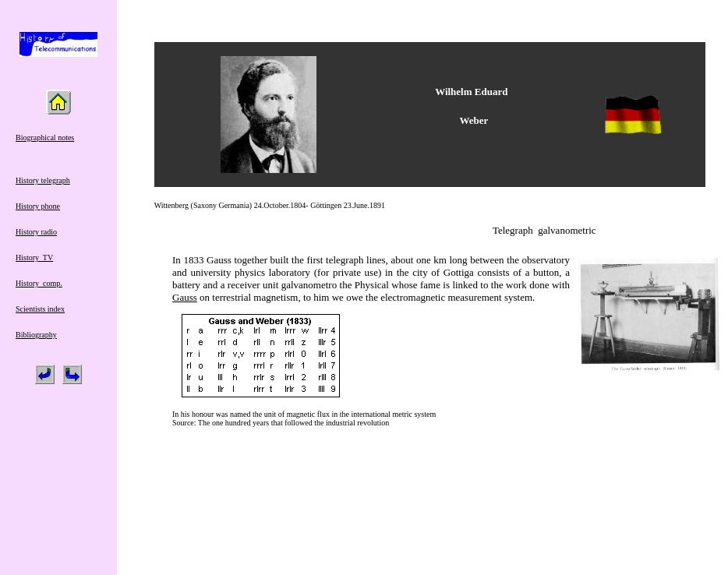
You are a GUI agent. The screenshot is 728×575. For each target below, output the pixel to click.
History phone (38, 206)
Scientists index (40, 309)
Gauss (185, 297)
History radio (36, 232)
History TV (34, 258)
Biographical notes (45, 138)
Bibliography (36, 335)
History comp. (39, 283)
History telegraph (43, 180)
